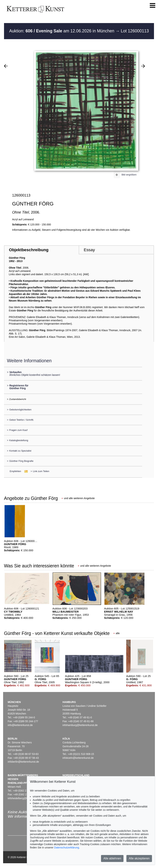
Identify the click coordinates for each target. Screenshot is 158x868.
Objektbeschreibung (29, 250)
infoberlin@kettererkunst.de (23, 762)
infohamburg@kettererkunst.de (80, 725)
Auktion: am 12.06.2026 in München (62, 31)
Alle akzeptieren (139, 858)
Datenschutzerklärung (66, 848)
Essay (89, 250)
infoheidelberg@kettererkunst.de (26, 798)
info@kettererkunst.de (20, 725)
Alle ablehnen (112, 858)
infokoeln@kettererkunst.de (78, 758)
